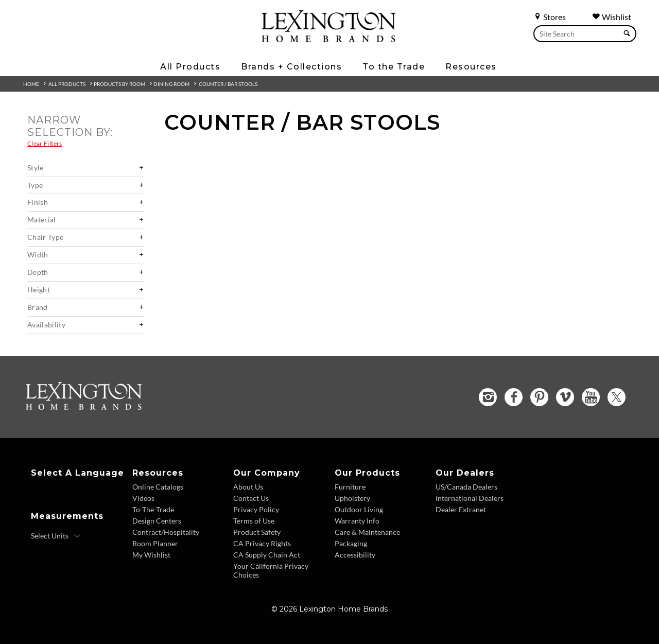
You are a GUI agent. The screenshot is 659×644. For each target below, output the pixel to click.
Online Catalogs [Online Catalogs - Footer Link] (158, 487)
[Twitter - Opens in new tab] (617, 397)
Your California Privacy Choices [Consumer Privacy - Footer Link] (271, 570)
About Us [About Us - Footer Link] (248, 487)
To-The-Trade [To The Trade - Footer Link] (153, 509)
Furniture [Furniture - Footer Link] (350, 487)
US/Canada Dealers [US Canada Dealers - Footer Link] (466, 487)
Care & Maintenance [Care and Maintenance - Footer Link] (367, 532)
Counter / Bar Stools (228, 84)
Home (31, 84)
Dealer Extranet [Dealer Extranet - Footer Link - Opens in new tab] (461, 509)
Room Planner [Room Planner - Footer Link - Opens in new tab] (155, 543)
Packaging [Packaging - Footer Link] (351, 543)
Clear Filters (45, 143)
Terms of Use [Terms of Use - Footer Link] (254, 521)
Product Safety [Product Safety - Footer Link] (257, 532)
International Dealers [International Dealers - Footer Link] (470, 498)
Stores (550, 17)
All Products (67, 84)
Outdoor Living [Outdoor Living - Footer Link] (359, 509)
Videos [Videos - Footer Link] (143, 498)
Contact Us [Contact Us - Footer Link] (251, 498)
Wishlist (612, 17)
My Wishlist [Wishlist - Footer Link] (151, 555)
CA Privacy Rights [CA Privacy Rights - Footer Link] (262, 543)
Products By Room (119, 84)
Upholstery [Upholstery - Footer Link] (352, 498)
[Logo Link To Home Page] (328, 39)
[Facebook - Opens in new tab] (514, 397)
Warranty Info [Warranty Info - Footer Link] (357, 521)
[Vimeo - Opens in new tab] (565, 397)
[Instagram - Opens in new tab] (488, 397)
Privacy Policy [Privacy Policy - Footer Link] (256, 509)
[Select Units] (56, 536)
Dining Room (171, 84)
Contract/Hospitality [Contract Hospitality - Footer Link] (166, 532)
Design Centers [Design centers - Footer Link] (157, 521)
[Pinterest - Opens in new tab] (539, 397)
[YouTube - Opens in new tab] (591, 397)
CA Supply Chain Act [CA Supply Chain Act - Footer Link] (267, 555)
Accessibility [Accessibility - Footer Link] (355, 555)
